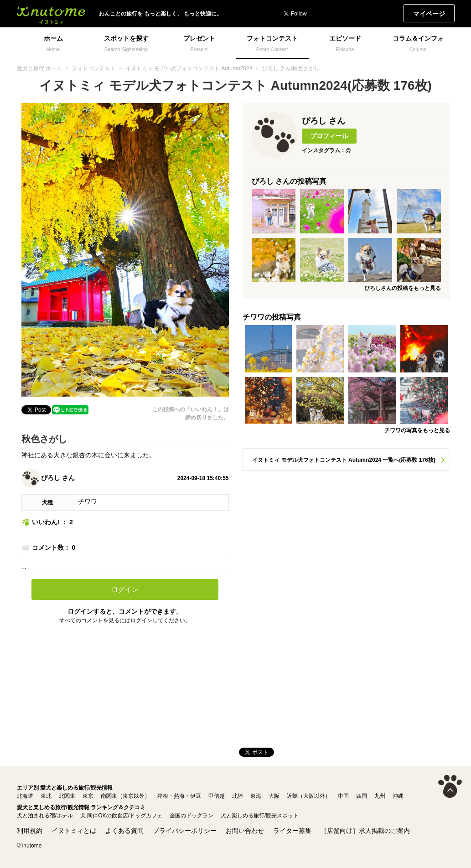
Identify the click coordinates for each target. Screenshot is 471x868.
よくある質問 (124, 831)
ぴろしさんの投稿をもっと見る (403, 288)
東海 (256, 796)
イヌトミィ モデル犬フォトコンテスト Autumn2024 (189, 68)
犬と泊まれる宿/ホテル (45, 816)
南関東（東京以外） (125, 796)
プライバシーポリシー (185, 831)
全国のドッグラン (192, 816)
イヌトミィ (51, 14)
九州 (380, 796)
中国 (343, 796)
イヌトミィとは (74, 831)
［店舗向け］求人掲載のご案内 (365, 831)
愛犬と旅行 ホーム (39, 68)
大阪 (274, 796)
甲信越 (217, 796)
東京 (88, 796)
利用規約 (30, 831)
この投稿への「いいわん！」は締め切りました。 (191, 413)
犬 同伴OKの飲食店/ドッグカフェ (121, 816)
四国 (362, 796)
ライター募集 (292, 831)
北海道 (25, 796)
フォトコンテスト (93, 68)
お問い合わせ (245, 831)
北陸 (238, 796)
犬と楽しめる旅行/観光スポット (260, 816)
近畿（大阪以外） (309, 796)
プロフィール (329, 136)
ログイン (125, 589)
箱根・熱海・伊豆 (179, 796)
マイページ (429, 14)
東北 (46, 796)
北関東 (67, 796)
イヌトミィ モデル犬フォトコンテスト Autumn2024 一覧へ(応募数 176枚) (344, 460)
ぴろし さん (48, 478)
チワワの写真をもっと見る (417, 430)
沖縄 (398, 796)
